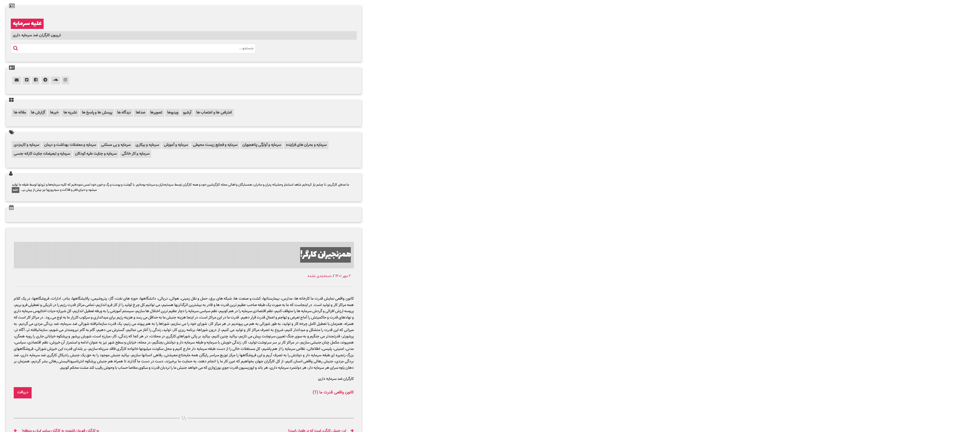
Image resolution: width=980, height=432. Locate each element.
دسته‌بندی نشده (320, 276)
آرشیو (187, 113)
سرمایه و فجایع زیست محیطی (215, 145)
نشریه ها (70, 113)
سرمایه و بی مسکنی (116, 145)
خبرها (54, 113)
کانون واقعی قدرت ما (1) (333, 393)
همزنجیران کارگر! (325, 255)
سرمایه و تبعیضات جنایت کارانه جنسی (42, 154)
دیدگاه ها (124, 113)
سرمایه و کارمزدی (26, 145)
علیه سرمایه (27, 24)
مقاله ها (20, 113)
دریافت (23, 392)
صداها (141, 113)
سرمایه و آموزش (176, 145)
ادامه (16, 190)
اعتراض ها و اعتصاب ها (214, 113)
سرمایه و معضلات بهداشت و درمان (70, 145)
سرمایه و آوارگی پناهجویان (262, 145)
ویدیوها (173, 113)
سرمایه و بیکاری (147, 145)
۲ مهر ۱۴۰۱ (343, 276)
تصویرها (156, 113)
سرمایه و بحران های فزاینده (306, 145)
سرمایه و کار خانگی (135, 154)
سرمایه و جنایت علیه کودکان (96, 154)
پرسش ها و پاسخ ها (97, 113)
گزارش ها (38, 113)
